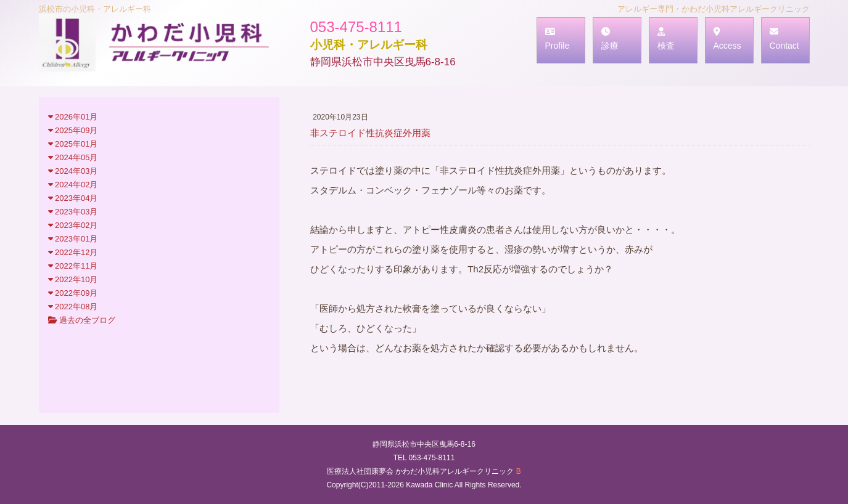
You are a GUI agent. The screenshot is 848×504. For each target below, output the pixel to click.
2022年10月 (73, 279)
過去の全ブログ (82, 320)
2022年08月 (73, 307)
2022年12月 (73, 252)
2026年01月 (73, 117)
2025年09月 (73, 130)
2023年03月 (73, 212)
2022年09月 (73, 293)
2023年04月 (73, 198)
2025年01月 (73, 144)
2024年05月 (73, 157)
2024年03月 (73, 171)
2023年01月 (73, 239)
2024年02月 (73, 185)
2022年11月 (73, 266)
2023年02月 (73, 225)
